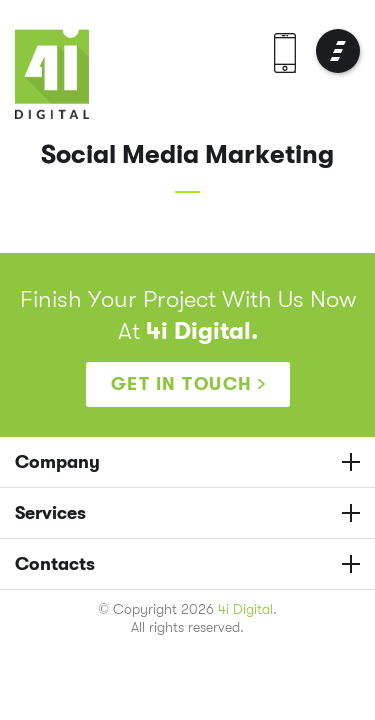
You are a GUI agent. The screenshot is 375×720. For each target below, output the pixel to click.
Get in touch (182, 384)
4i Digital (245, 609)
